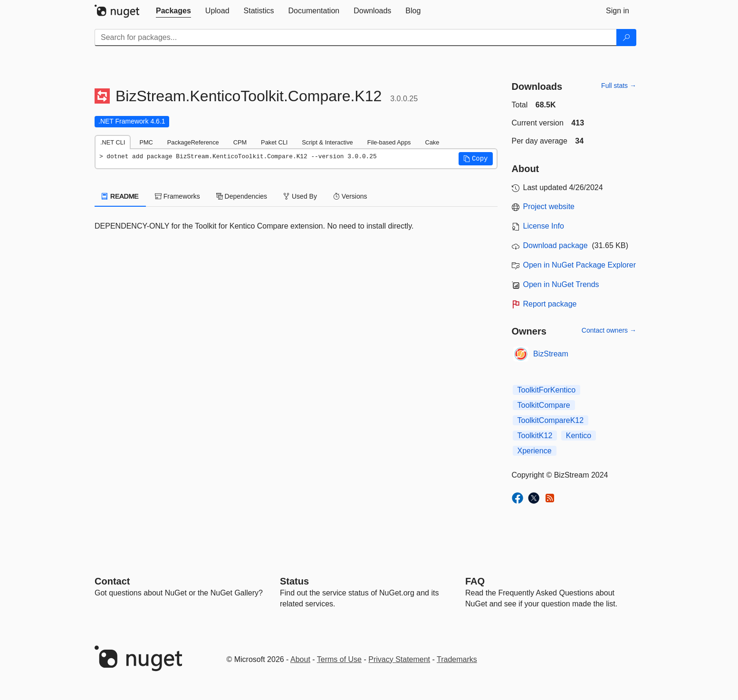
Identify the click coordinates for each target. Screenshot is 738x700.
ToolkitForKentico (547, 390)
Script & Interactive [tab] (327, 142)
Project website (549, 206)
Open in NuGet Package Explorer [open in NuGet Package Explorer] (580, 265)
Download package (556, 245)
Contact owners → (609, 330)
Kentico (579, 436)
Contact (112, 581)
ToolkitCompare (544, 405)
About (300, 659)
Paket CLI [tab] (274, 142)
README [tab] (120, 196)
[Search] (626, 38)
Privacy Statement (399, 659)
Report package (550, 304)
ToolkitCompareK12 (551, 420)
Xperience (535, 451)
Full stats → (619, 86)
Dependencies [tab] (242, 196)
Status (294, 581)
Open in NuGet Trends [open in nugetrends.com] (561, 284)
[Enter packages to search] (356, 38)
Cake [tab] (432, 142)
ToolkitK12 (535, 436)
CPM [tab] (240, 142)
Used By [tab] (300, 196)
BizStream (551, 354)
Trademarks (457, 659)
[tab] (173, 11)
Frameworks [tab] (177, 196)
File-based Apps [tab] (389, 142)
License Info (544, 226)
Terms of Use (339, 659)
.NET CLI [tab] (113, 142)
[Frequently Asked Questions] (475, 581)
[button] (476, 159)
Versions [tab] (350, 196)
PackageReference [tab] (193, 142)
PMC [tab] (146, 142)
